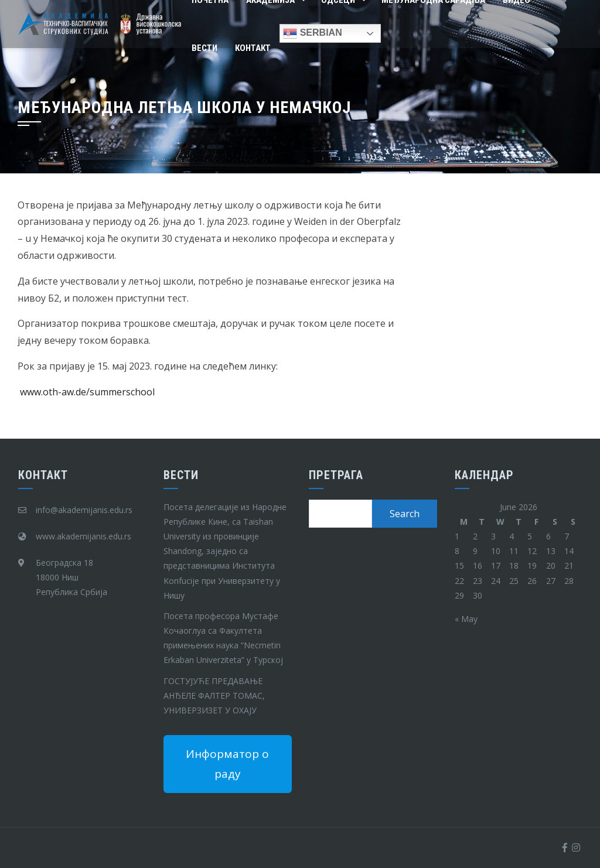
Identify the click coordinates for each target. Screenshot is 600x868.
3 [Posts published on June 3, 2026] (493, 536)
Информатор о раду (227, 764)
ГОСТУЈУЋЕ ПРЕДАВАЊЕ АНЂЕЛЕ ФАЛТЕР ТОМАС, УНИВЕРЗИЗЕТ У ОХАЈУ (214, 696)
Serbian (312, 33)
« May (466, 619)
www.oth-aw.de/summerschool (87, 392)
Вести (204, 48)
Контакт (253, 48)
